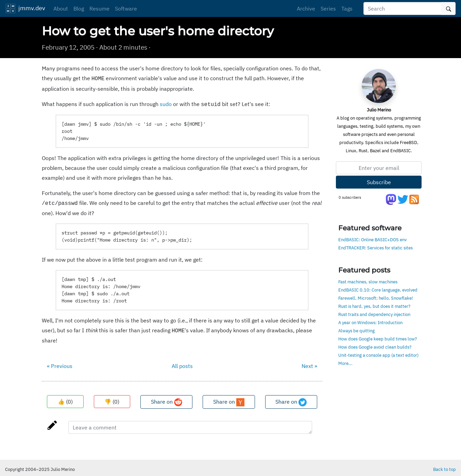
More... (345, 363)
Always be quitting (356, 331)
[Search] (403, 8)
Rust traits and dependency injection (374, 314)
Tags (347, 8)
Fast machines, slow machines (368, 282)
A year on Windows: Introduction (370, 322)
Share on (167, 400)
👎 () (112, 399)
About (61, 8)
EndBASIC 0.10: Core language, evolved (378, 290)
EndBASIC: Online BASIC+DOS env (372, 240)
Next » (309, 363)
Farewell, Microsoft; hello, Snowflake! (376, 298)
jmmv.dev (25, 8)
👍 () (65, 399)
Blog (79, 8)
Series (328, 8)
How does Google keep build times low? (378, 339)
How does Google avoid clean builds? (375, 347)
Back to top (445, 466)
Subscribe (379, 182)
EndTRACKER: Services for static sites (375, 248)
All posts (182, 363)
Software (126, 8)
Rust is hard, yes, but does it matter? (374, 306)
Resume (99, 8)
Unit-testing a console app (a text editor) (378, 355)
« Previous (60, 363)
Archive (306, 8)
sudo (166, 103)
